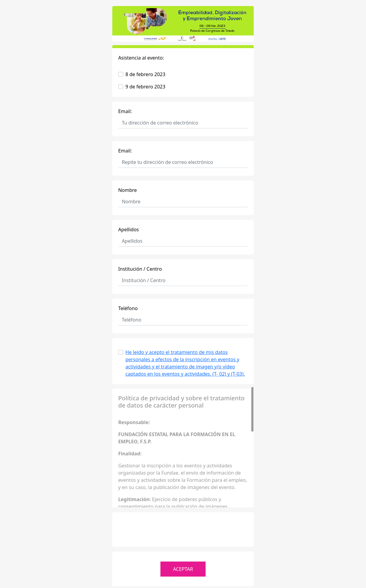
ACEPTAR (183, 569)
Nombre (128, 190)
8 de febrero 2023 (146, 74)
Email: (125, 111)
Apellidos (129, 229)
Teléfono (128, 308)
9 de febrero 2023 (146, 87)
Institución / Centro (140, 269)
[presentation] (183, 530)
